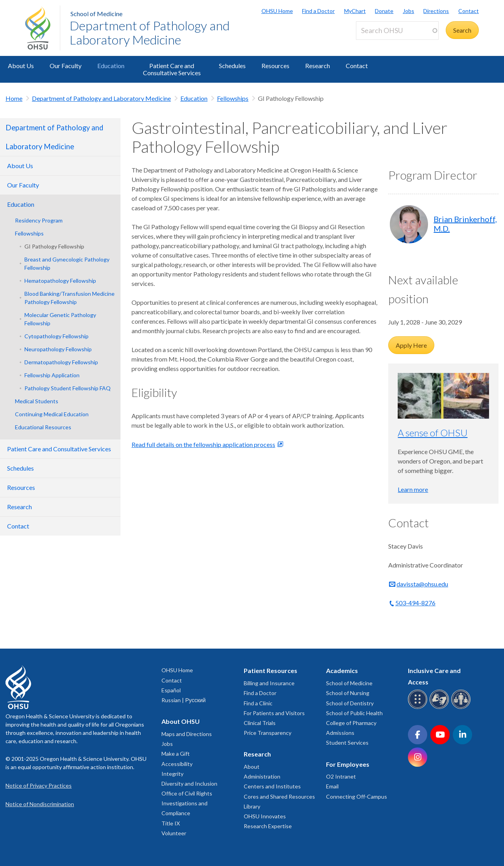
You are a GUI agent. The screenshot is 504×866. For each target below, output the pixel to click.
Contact (469, 11)
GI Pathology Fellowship (54, 246)
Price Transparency (268, 733)
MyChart (355, 11)
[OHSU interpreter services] (462, 707)
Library (252, 806)
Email (332, 786)
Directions (436, 11)
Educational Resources (43, 427)
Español (171, 690)
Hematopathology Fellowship (60, 281)
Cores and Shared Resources (279, 796)
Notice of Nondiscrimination (40, 804)
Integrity (172, 774)
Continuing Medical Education (52, 414)
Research (318, 66)
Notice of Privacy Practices (39, 785)
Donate (384, 11)
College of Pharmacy (351, 723)
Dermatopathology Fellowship (61, 362)
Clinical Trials (260, 723)
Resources (275, 66)
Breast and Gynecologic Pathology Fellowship (67, 263)
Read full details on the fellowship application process (203, 444)
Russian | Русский (183, 700)
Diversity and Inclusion (189, 783)
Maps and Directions (187, 734)
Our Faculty (66, 66)
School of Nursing (348, 693)
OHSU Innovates (265, 816)
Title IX (171, 823)
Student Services (347, 743)
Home (14, 98)
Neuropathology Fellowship (58, 349)
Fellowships (233, 98)
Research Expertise (268, 826)
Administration (262, 776)
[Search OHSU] (397, 31)
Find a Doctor (318, 11)
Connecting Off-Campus (357, 796)
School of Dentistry (350, 703)
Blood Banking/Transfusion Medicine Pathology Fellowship (69, 298)
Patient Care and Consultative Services (172, 69)
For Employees (348, 764)
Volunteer (174, 833)
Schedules (232, 66)
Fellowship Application (52, 375)
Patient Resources (271, 670)
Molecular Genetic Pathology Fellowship (60, 319)
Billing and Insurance (269, 683)
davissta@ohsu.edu (422, 584)
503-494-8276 (415, 603)
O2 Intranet (341, 776)
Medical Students (37, 401)
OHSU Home (277, 11)
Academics (342, 670)
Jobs (409, 11)
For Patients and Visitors (274, 713)
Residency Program (39, 220)
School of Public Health (354, 713)
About (252, 767)
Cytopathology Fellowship (57, 336)
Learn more (413, 489)
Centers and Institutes (272, 786)
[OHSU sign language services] (440, 707)
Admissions (340, 733)
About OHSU (181, 721)
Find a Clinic (258, 703)
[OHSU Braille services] (419, 707)
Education (111, 66)
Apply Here (411, 345)
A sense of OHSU (433, 433)
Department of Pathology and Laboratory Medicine (150, 32)
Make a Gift (176, 754)
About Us (21, 66)
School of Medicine (96, 14)
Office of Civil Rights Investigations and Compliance (187, 803)
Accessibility (177, 764)
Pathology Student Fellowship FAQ (68, 388)
